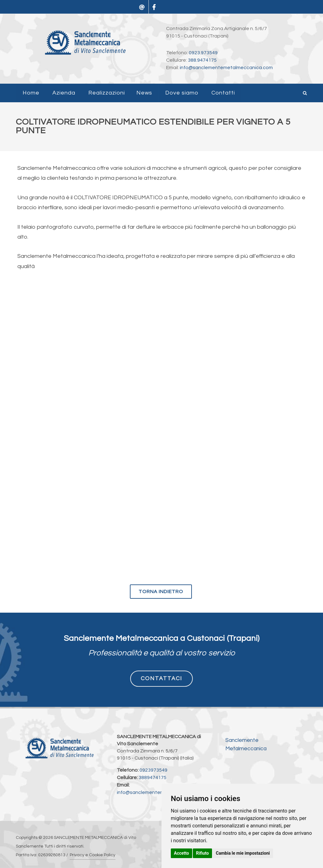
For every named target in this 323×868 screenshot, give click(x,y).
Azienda (64, 93)
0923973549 (153, 770)
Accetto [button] (181, 853)
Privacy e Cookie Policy (93, 855)
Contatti (223, 93)
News (144, 93)
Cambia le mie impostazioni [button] (243, 853)
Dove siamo (182, 93)
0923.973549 (203, 53)
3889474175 (153, 778)
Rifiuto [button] (202, 853)
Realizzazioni (107, 93)
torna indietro (161, 592)
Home (31, 93)
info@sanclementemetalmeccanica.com (226, 68)
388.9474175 (202, 60)
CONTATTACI (161, 679)
